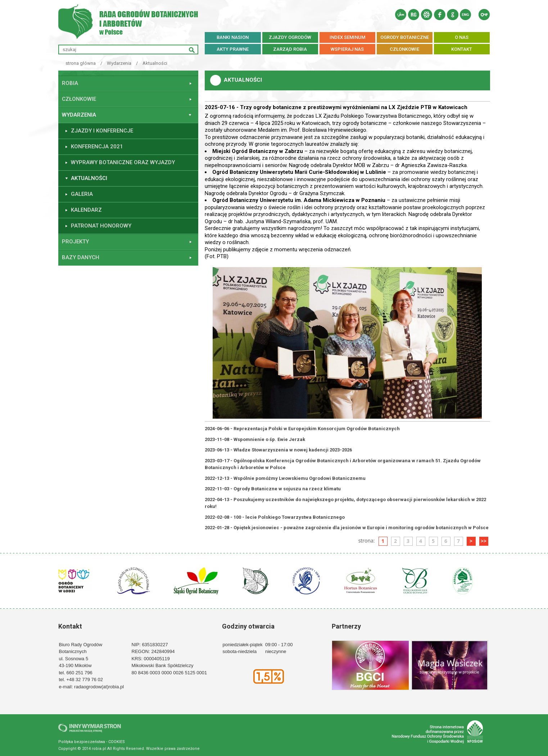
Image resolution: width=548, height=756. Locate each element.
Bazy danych (81, 257)
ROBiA (70, 83)
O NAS (462, 37)
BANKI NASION (233, 37)
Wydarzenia (119, 63)
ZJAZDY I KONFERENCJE (102, 131)
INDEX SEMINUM (347, 37)
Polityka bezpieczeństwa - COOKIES (92, 742)
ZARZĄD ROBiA (290, 49)
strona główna (81, 63)
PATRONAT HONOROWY (101, 226)
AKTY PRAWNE (233, 49)
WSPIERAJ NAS (347, 49)
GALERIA (82, 194)
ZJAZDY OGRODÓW (290, 37)
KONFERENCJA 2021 (97, 147)
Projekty (75, 242)
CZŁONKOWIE (404, 49)
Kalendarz (86, 210)
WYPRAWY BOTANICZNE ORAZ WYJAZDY (123, 162)
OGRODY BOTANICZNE (405, 37)
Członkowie (79, 99)
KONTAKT (462, 49)
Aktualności (155, 63)
